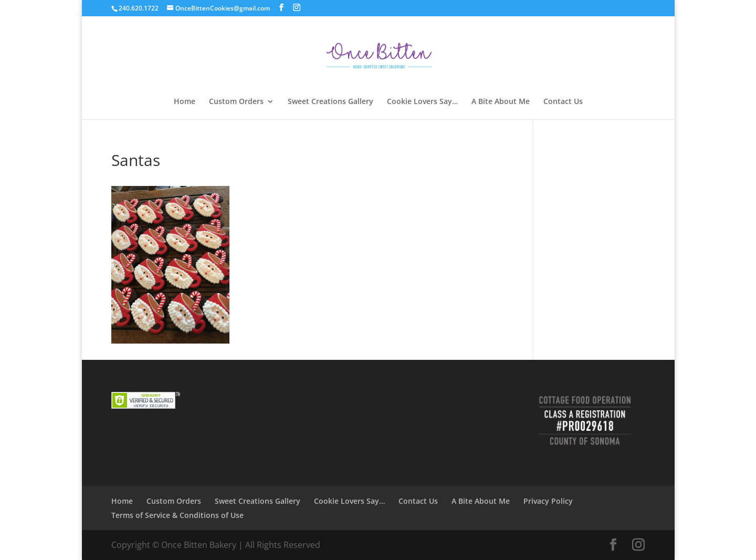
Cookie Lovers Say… (422, 102)
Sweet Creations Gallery (330, 102)
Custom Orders (236, 102)
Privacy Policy (548, 501)
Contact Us (563, 102)
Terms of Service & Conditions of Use (177, 515)
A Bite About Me (501, 102)
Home (185, 102)
